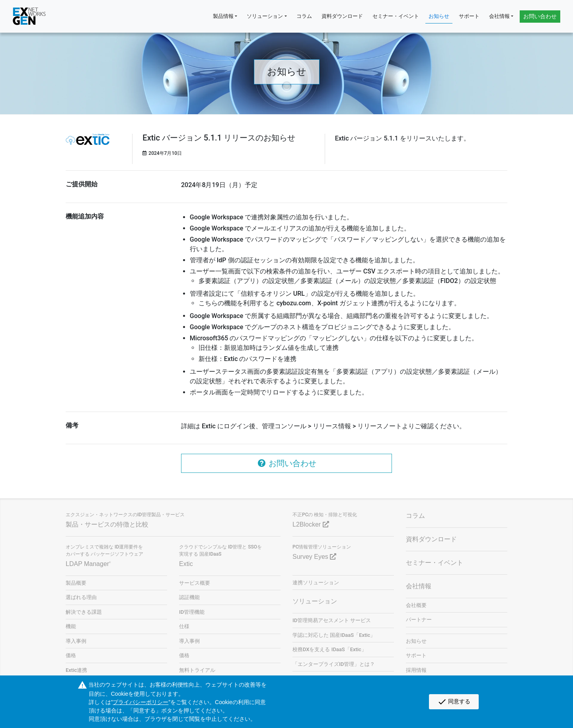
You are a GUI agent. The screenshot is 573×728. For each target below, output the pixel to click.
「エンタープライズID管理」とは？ (334, 664)
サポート (469, 16)
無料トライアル (197, 670)
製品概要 (76, 583)
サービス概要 (195, 583)
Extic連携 (76, 670)
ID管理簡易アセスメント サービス (332, 620)
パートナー (419, 620)
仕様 (184, 626)
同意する (454, 702)
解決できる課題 (84, 612)
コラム (304, 16)
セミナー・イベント (396, 16)
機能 (71, 626)
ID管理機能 (192, 612)
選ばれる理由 (81, 597)
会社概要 (416, 605)
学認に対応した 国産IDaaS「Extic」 (334, 635)
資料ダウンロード (342, 16)
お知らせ (439, 16)
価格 (71, 655)
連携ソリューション (316, 583)
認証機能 (189, 597)
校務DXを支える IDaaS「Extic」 (329, 649)
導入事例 (76, 641)
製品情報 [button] (223, 16)
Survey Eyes (314, 557)
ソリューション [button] (265, 16)
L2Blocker (311, 524)
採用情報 (416, 670)
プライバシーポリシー (140, 702)
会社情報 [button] (499, 16)
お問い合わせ (540, 16)
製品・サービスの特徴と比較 (107, 524)
